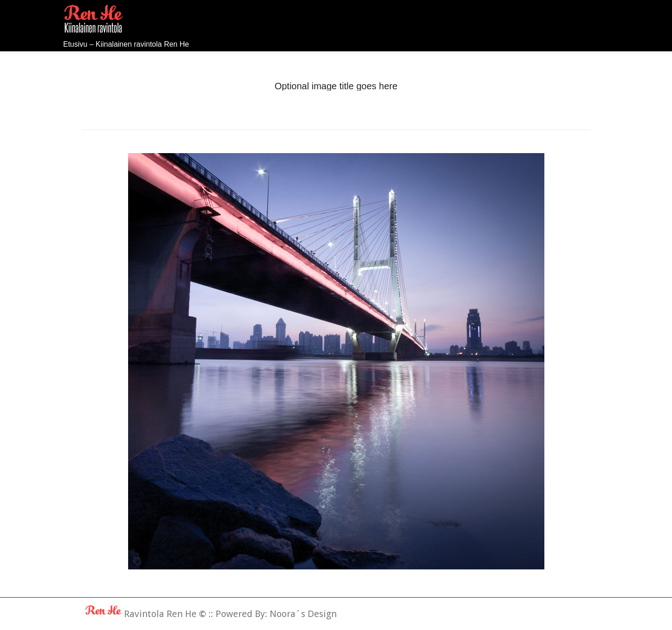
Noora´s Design (303, 614)
